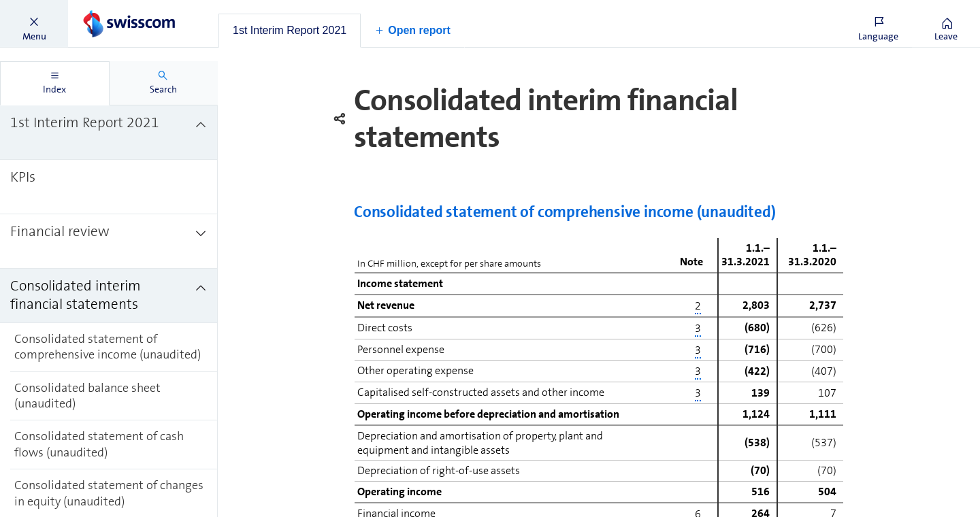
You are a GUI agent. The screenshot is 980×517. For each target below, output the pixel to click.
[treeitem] (109, 133)
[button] (34, 24)
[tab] (290, 31)
